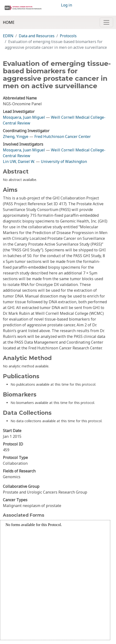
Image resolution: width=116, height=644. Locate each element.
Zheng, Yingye (16, 136)
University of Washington (64, 161)
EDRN (8, 36)
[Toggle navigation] (106, 22)
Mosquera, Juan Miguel (24, 117)
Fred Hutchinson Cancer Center (63, 136)
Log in (67, 5)
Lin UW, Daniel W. (19, 161)
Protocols (68, 36)
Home (9, 22)
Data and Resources (37, 36)
